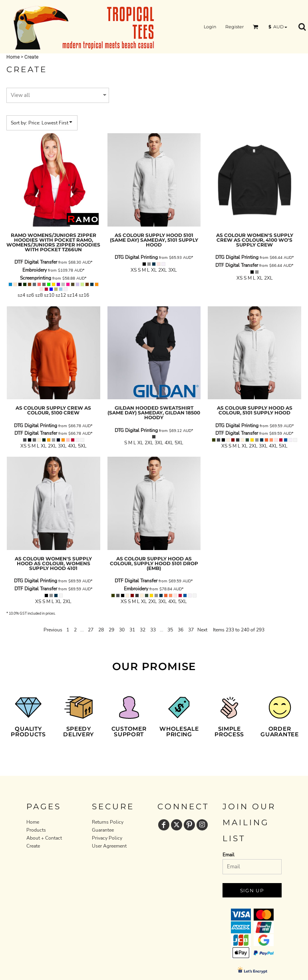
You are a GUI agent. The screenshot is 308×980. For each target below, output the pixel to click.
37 (191, 630)
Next (202, 630)
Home (13, 57)
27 (91, 630)
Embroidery (35, 270)
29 (111, 630)
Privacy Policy (107, 838)
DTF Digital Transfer (36, 262)
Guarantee (103, 830)
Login (210, 27)
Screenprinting (36, 278)
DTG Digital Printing (136, 257)
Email (229, 855)
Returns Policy (108, 822)
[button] (256, 27)
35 (170, 630)
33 (153, 630)
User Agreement (109, 846)
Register (234, 27)
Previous (53, 630)
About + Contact (44, 838)
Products (36, 830)
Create (33, 846)
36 (181, 630)
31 (132, 630)
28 (101, 630)
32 (143, 630)
